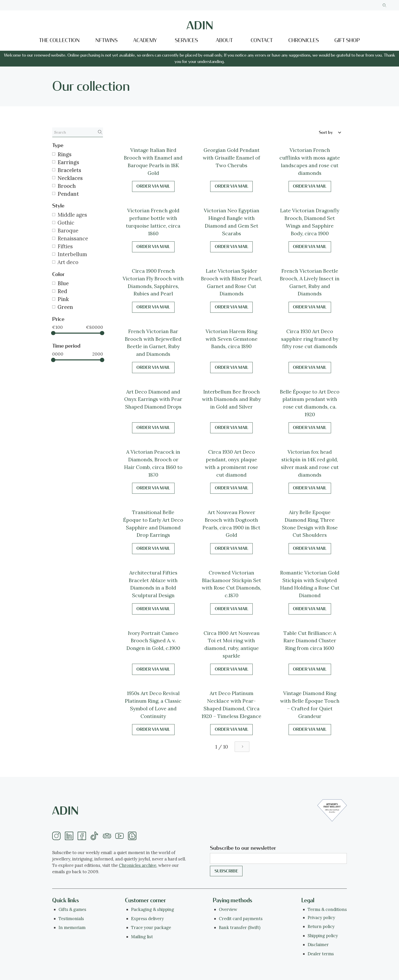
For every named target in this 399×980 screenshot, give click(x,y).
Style (58, 206)
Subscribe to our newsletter (243, 848)
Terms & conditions (327, 909)
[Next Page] (242, 747)
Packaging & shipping (153, 909)
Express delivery (147, 919)
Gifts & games (72, 909)
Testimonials (71, 919)
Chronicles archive (138, 865)
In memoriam (72, 927)
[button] (146, 41)
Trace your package (151, 927)
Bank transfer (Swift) (240, 927)
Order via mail (153, 186)
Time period (66, 346)
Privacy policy (321, 918)
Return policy (321, 926)
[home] (199, 25)
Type (58, 145)
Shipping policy (323, 936)
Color (58, 274)
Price (58, 319)
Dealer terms (321, 954)
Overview (228, 909)
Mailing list (142, 937)
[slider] (53, 333)
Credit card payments (241, 919)
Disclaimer (318, 945)
